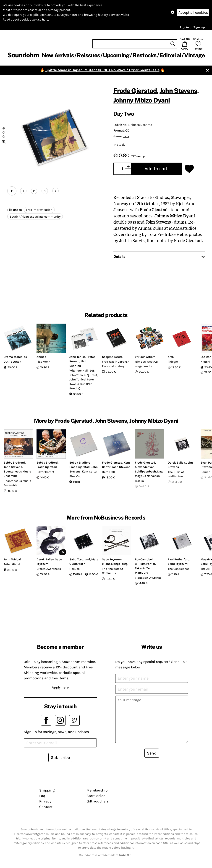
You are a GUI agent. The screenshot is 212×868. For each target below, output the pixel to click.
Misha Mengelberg (115, 564)
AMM (171, 357)
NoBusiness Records (137, 125)
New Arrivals (58, 55)
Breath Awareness (49, 569)
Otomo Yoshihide (15, 357)
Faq (42, 796)
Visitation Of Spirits (148, 578)
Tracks (139, 481)
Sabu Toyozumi (80, 559)
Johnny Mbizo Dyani (142, 100)
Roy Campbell (144, 559)
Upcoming (116, 55)
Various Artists (145, 357)
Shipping (47, 790)
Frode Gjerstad (135, 91)
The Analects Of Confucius (113, 571)
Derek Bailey (176, 463)
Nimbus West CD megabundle (147, 364)
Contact (46, 807)
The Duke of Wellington (176, 474)
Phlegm (173, 362)
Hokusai (75, 569)
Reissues (88, 55)
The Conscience (179, 569)
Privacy (45, 801)
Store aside (96, 796)
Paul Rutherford (179, 559)
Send (152, 753)
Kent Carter (90, 471)
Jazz (126, 136)
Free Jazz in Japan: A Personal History (116, 364)
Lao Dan (206, 357)
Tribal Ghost (12, 564)
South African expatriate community (35, 217)
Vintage (194, 55)
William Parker (145, 564)
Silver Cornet (45, 472)
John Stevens (178, 91)
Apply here (60, 687)
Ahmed (41, 357)
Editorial (170, 55)
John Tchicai (78, 357)
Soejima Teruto (112, 357)
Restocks (145, 55)
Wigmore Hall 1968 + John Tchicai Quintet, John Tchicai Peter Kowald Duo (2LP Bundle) (84, 379)
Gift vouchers (98, 801)
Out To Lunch (12, 362)
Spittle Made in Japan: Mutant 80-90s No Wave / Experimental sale (102, 70)
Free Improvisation (39, 210)
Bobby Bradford (14, 463)
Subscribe (60, 757)
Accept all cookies (193, 12)
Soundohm (23, 55)
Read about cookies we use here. (26, 20)
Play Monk (43, 362)
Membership (97, 790)
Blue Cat (75, 476)
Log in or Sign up (192, 27)
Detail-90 (109, 472)
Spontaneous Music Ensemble (17, 483)
